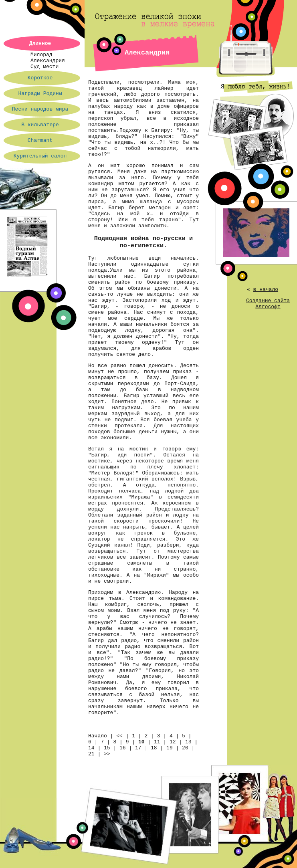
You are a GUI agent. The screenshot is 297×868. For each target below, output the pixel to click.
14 (91, 748)
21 (91, 754)
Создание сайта (268, 301)
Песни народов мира (40, 109)
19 (170, 748)
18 (154, 748)
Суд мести (44, 67)
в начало (266, 290)
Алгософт (268, 307)
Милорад (41, 55)
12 (173, 742)
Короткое (40, 78)
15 (107, 748)
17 (138, 748)
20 (185, 748)
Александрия (48, 61)
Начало (98, 736)
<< (119, 736)
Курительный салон (40, 156)
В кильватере (40, 125)
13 (188, 742)
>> (107, 754)
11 (157, 742)
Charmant (40, 140)
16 (123, 748)
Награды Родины (40, 94)
